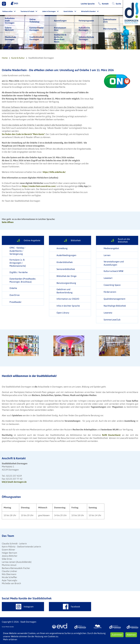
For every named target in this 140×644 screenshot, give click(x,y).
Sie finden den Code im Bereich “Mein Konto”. (24, 134)
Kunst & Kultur (68, 11)
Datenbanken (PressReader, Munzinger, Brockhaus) (23, 280)
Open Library (63, 313)
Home (5, 58)
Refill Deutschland (111, 435)
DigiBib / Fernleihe (19, 272)
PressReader (16, 302)
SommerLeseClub (112, 320)
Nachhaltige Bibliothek (115, 306)
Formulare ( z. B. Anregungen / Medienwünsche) (18, 263)
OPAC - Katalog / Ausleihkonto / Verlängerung (17, 251)
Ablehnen (131, 635)
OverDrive (15, 295)
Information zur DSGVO (68, 299)
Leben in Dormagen (49, 11)
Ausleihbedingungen (66, 255)
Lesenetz (108, 313)
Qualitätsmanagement (114, 299)
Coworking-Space (112, 285)
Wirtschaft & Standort (88, 11)
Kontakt (105, 4)
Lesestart (108, 278)
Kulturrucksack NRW (113, 271)
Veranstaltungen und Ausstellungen (114, 263)
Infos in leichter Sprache (68, 306)
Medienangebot (111, 248)
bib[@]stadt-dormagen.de (14, 482)
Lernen (107, 255)
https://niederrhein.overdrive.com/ (39, 186)
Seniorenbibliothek (66, 269)
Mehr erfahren (10, 639)
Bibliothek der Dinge (67, 276)
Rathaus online (7, 11)
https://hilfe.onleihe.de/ (54, 172)
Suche (118, 4)
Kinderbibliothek (65, 262)
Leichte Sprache (88, 4)
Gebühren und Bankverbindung (65, 291)
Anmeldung (62, 248)
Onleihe (13, 288)
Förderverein (110, 292)
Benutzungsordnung (66, 283)
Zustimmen (117, 635)
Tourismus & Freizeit (27, 11)
